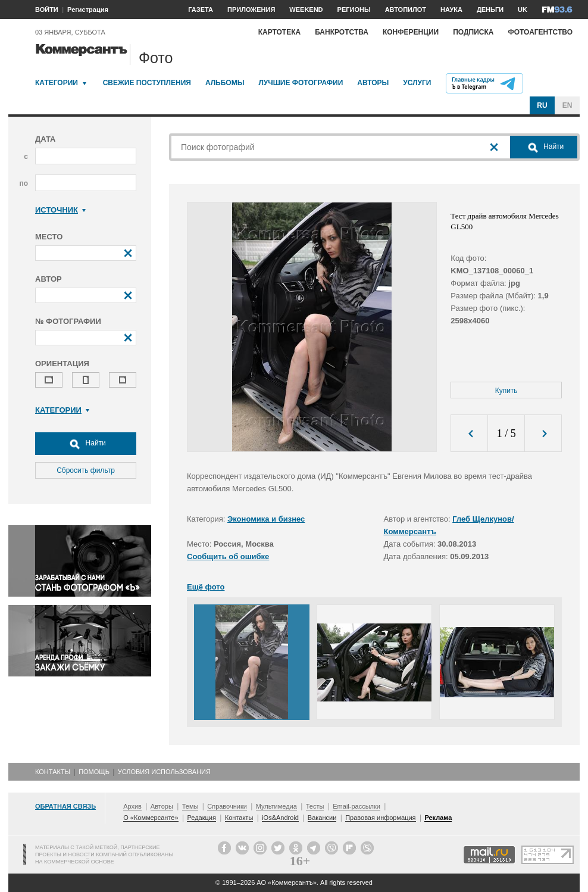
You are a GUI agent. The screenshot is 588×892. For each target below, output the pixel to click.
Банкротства (342, 32)
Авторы (373, 83)
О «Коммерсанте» (151, 818)
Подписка (473, 32)
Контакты (53, 772)
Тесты (315, 806)
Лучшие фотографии (301, 83)
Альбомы (225, 83)
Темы (190, 806)
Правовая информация (380, 818)
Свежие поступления (147, 83)
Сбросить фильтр (86, 470)
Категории (57, 83)
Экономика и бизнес (266, 519)
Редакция (201, 818)
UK (523, 10)
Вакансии (322, 818)
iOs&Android (280, 818)
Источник (60, 210)
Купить (506, 391)
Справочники (227, 806)
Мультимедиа (276, 806)
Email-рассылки (356, 806)
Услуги (417, 83)
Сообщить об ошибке (228, 556)
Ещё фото (206, 587)
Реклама (438, 818)
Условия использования (164, 772)
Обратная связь (65, 806)
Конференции (411, 32)
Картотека (280, 32)
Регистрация (88, 10)
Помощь (94, 772)
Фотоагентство (540, 32)
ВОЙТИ (47, 10)
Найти (86, 444)
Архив (132, 806)
